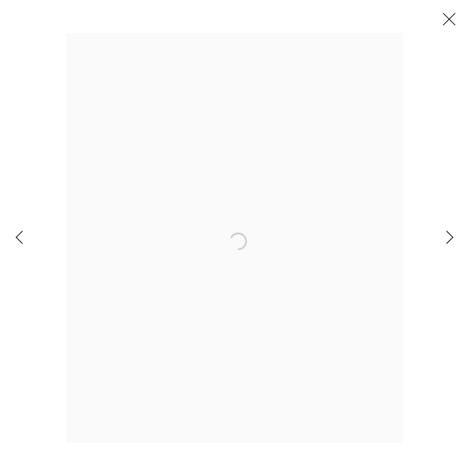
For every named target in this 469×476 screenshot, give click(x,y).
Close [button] (446, 23)
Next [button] (450, 238)
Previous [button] (19, 238)
